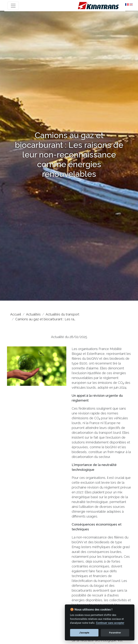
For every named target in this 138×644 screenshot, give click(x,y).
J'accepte (84, 633)
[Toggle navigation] (13, 6)
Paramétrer (115, 633)
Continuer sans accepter (110, 623)
